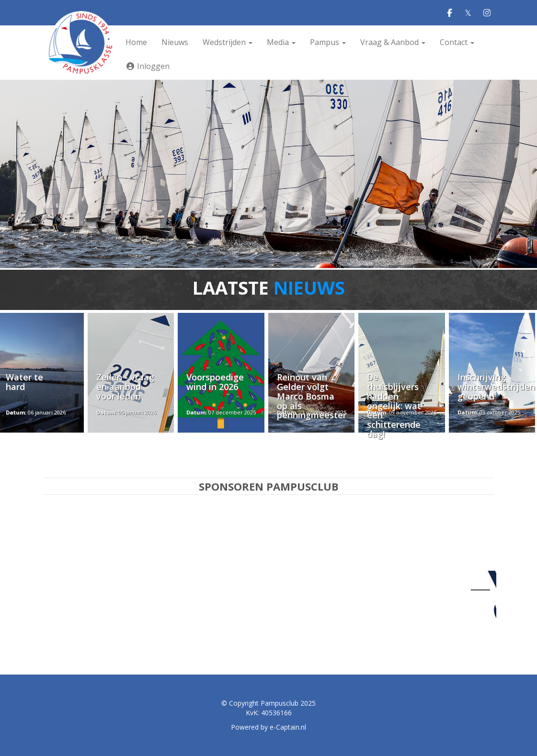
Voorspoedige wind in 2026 (215, 382)
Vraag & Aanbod (393, 42)
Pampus (328, 42)
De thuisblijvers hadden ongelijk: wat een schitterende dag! (394, 406)
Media (281, 42)
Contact (457, 42)
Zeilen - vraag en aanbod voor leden (125, 387)
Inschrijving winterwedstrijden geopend (496, 387)
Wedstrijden (228, 42)
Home (136, 42)
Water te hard (24, 382)
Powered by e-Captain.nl (268, 727)
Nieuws (175, 42)
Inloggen (148, 66)
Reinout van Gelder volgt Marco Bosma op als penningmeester (312, 396)
